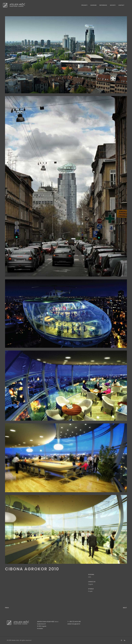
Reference (103, 5)
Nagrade (93, 5)
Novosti (113, 5)
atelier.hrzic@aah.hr (74, 624)
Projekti (84, 5)
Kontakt (121, 5)
